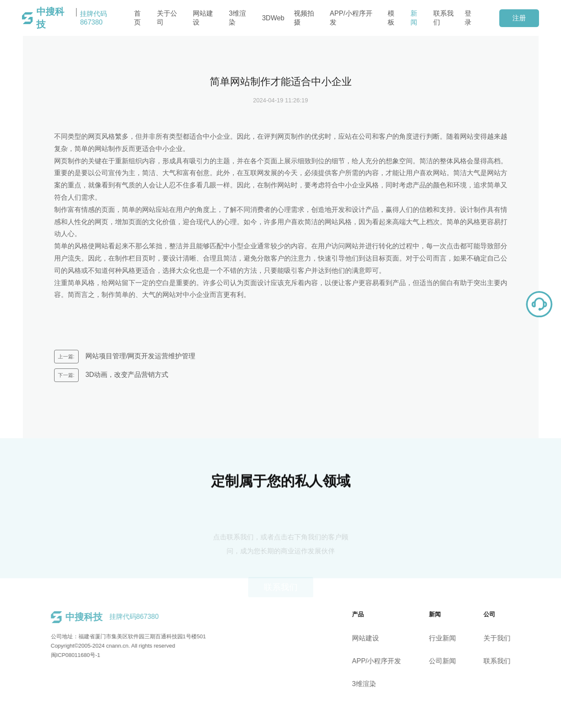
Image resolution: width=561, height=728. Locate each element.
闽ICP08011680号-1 (68, 655)
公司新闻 (450, 661)
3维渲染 (237, 18)
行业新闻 (450, 638)
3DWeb (273, 18)
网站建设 (203, 18)
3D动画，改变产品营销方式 (126, 375)
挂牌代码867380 (72, 18)
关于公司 (167, 18)
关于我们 (504, 638)
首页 (137, 18)
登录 (468, 18)
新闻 (414, 18)
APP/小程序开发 (351, 18)
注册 (519, 18)
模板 (391, 18)
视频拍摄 (304, 18)
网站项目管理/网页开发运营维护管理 (140, 356)
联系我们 (443, 18)
